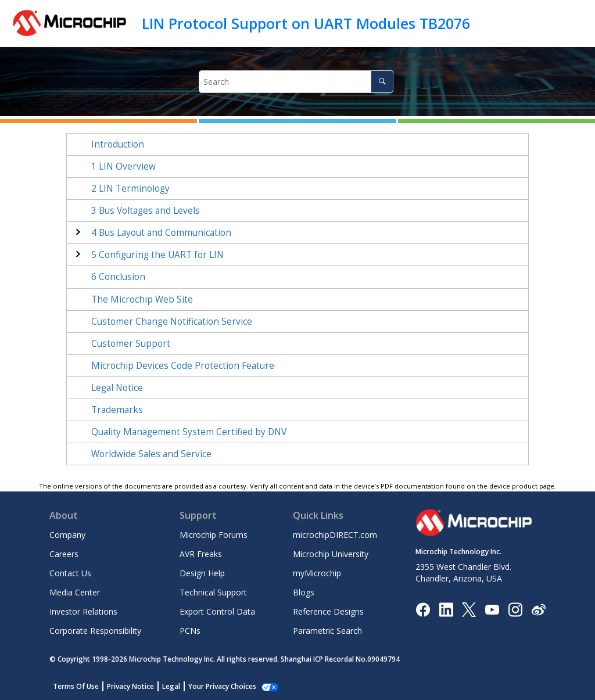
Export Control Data (217, 611)
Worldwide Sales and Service (151, 454)
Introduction (118, 144)
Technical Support (213, 592)
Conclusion (118, 277)
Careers (64, 554)
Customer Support (131, 344)
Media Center (75, 592)
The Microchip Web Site (142, 299)
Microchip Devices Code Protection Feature (183, 366)
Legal (171, 686)
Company (67, 535)
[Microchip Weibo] (538, 609)
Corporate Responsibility (95, 631)
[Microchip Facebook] (423, 609)
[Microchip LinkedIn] (446, 609)
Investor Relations (83, 611)
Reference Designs (328, 611)
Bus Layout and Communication (161, 233)
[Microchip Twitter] (469, 609)
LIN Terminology (130, 189)
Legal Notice (117, 388)
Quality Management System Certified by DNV (189, 432)
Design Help (202, 573)
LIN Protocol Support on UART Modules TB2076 (306, 23)
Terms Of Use (76, 686)
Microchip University (331, 554)
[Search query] (296, 82)
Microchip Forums (214, 535)
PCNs (190, 631)
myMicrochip (317, 573)
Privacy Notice (130, 686)
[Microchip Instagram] (515, 609)
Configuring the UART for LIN (157, 255)
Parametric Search (327, 631)
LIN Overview (123, 166)
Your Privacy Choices (222, 686)
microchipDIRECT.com (335, 535)
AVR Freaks (201, 554)
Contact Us (70, 573)
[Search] (382, 82)
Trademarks (117, 410)
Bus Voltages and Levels (146, 211)
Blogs (304, 592)
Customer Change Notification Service (172, 322)
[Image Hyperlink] (492, 609)
